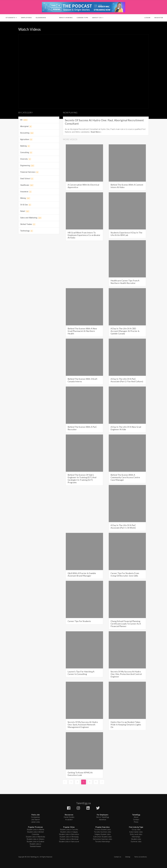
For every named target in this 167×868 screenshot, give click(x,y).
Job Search (36, 820)
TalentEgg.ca (84, 803)
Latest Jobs (35, 822)
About (136, 817)
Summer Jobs (136, 842)
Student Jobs (136, 839)
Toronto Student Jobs (103, 830)
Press (136, 822)
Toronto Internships (103, 842)
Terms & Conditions (141, 857)
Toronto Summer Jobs (103, 832)
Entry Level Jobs (136, 834)
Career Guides (69, 817)
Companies (35, 817)
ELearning (41, 18)
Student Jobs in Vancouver (69, 842)
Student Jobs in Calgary (69, 832)
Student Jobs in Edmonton (69, 834)
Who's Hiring (66, 18)
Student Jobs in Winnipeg (69, 837)
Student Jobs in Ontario (35, 839)
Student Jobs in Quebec (36, 842)
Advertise (103, 820)
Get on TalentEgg (103, 817)
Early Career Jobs (136, 832)
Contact (136, 820)
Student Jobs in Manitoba (35, 837)
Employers (26, 18)
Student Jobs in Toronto (69, 830)
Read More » (96, 132)
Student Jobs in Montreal (69, 839)
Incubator (69, 820)
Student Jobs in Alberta (36, 830)
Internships (136, 837)
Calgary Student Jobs (103, 834)
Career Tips (82, 18)
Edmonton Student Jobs (103, 837)
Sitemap (128, 857)
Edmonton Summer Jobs (103, 839)
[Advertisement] (39, 253)
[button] (11, 18)
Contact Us (118, 857)
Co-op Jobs (136, 830)
